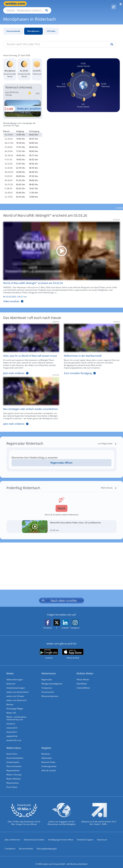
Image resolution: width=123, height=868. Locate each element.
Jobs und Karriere (12, 836)
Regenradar (47, 676)
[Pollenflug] (114, 4)
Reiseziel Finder (48, 758)
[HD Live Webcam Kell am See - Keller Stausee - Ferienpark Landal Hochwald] (23, 105)
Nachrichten (12, 750)
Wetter (10, 670)
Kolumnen (11, 680)
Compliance (10, 845)
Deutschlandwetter (15, 754)
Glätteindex (47, 754)
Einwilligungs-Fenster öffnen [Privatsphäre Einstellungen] (61, 836)
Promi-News (12, 783)
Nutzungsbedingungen (47, 845)
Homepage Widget (15, 705)
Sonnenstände (13, 27)
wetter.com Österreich (16, 697)
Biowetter (46, 750)
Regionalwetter (13, 767)
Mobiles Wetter (85, 670)
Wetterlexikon (13, 779)
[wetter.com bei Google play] (49, 650)
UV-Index (51, 27)
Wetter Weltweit (14, 775)
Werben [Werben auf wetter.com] (10, 701)
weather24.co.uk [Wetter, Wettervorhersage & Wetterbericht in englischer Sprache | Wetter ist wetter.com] (14, 737)
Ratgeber (46, 744)
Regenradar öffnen (61, 459)
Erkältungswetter (49, 763)
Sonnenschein (48, 688)
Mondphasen (33, 27)
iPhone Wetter (83, 676)
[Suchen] (75, 4)
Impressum (102, 836)
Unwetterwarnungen (16, 684)
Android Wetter (83, 684)
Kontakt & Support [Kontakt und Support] (85, 836)
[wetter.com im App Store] (73, 650)
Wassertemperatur (50, 692)
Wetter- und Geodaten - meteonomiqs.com (17, 715)
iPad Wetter (82, 680)
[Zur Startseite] (16, 4)
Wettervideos (14, 744)
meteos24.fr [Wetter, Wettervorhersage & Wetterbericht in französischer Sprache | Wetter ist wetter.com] (12, 724)
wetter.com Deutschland (17, 688)
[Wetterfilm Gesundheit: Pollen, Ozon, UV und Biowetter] (61, 523)
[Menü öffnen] (120, 4)
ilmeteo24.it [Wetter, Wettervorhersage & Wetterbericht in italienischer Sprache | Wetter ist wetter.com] (12, 728)
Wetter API (11, 709)
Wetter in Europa (14, 771)
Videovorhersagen (15, 676)
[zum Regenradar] (107, 440)
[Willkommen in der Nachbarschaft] (89, 346)
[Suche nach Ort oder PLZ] (54, 4)
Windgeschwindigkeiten (52, 680)
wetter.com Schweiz (15, 692)
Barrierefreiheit (26, 845)
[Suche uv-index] (111, 41)
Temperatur (47, 684)
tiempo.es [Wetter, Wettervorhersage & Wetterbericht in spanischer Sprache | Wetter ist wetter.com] (11, 720)
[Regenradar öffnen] (61, 459)
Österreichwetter (14, 763)
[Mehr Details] (109, 484)
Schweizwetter (13, 758)
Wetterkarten (49, 670)
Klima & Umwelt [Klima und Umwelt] (49, 767)
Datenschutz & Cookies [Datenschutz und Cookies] (34, 836)
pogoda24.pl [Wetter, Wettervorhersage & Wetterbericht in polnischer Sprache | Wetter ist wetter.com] (12, 732)
